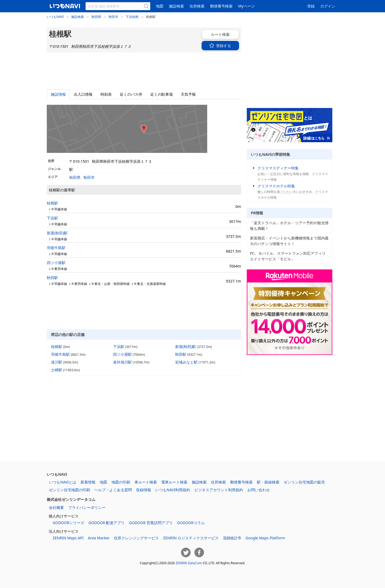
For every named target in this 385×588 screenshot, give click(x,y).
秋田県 (96, 17)
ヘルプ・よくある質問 (113, 490)
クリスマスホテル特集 (276, 186)
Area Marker (99, 538)
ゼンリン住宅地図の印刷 (70, 490)
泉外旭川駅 (122, 362)
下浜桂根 (132, 17)
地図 (160, 6)
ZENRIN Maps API (68, 538)
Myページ (247, 6)
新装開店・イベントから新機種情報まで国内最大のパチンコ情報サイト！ (289, 241)
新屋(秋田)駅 (57, 233)
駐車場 (161, 94)
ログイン (328, 6)
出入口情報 (83, 94)
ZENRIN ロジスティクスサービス (191, 538)
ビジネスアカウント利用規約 (219, 490)
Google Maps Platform (265, 538)
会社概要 (56, 507)
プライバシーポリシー (87, 507)
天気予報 (188, 94)
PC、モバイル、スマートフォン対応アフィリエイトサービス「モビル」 (288, 256)
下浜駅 (52, 218)
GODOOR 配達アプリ (107, 523)
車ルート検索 (146, 482)
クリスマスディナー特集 (278, 168)
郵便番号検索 (221, 6)
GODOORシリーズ (68, 523)
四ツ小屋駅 (56, 263)
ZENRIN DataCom (189, 563)
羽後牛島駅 (56, 248)
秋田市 (113, 17)
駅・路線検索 (268, 482)
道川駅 (57, 362)
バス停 (131, 94)
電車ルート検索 (174, 482)
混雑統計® (232, 538)
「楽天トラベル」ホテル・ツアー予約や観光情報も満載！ (289, 226)
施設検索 (176, 6)
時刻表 (106, 94)
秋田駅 (52, 278)
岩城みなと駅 (186, 362)
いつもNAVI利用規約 (173, 490)
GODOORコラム (191, 523)
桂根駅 (52, 203)
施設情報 (58, 94)
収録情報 (144, 490)
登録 (311, 6)
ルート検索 (214, 34)
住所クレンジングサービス (136, 538)
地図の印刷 (121, 482)
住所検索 (197, 6)
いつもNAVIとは (63, 482)
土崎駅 (57, 370)
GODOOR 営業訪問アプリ (151, 523)
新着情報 (88, 482)
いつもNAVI (55, 17)
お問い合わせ (259, 490)
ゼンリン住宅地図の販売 (304, 482)
